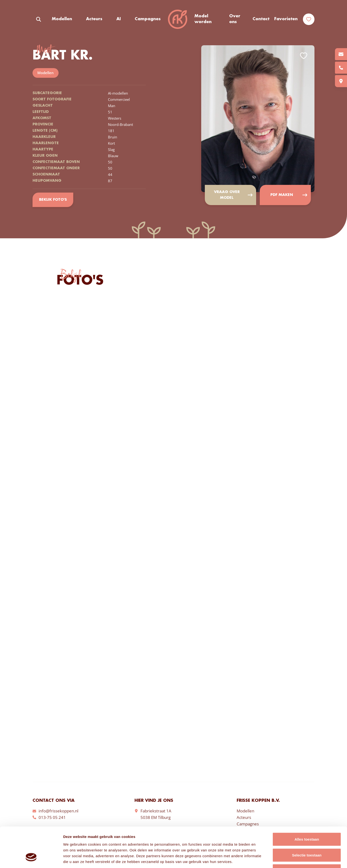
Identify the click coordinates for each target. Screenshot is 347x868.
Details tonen (260, 858)
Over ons (235, 19)
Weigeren (307, 836)
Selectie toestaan (307, 821)
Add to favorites (304, 56)
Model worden (203, 19)
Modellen (62, 19)
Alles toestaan (307, 805)
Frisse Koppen (178, 19)
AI (119, 19)
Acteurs (94, 19)
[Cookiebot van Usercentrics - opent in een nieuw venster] (31, 859)
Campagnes (148, 19)
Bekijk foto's (53, 200)
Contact (261, 19)
